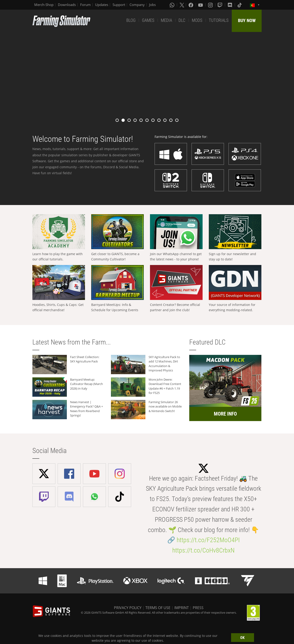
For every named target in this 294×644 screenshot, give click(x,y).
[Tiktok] (240, 5)
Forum (85, 5)
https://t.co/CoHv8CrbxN (203, 550)
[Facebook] (191, 5)
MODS (197, 20)
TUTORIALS (219, 20)
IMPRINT (182, 608)
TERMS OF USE (158, 608)
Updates (102, 5)
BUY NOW (247, 20)
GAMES (148, 20)
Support (119, 5)
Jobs (152, 5)
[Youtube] (201, 5)
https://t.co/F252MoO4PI (208, 540)
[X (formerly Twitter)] (182, 5)
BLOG (131, 20)
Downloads (67, 5)
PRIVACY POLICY (128, 608)
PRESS (198, 608)
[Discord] (230, 5)
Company (137, 5)
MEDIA (166, 20)
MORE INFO (225, 414)
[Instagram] (211, 5)
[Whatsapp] (172, 5)
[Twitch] (220, 5)
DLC (182, 20)
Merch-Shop (44, 5)
